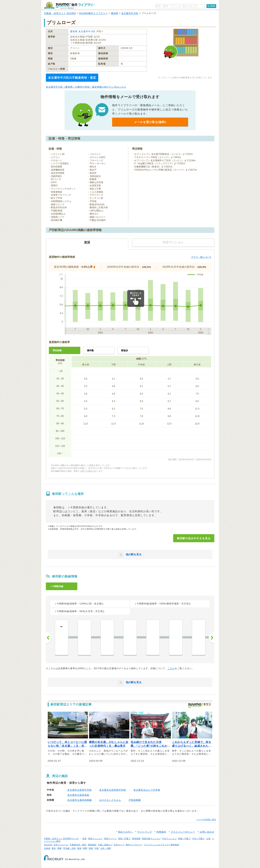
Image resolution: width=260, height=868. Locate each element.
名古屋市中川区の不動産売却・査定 (72, 78)
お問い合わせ (207, 832)
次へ (212, 638)
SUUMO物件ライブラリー (93, 13)
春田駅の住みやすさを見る (194, 538)
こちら (171, 668)
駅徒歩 (125, 350)
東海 (79, 848)
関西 (85, 848)
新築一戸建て (184, 839)
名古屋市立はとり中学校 (147, 790)
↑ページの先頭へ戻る (206, 819)
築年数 (90, 350)
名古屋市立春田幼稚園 (80, 800)
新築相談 (92, 845)
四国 (91, 848)
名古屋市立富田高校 (78, 795)
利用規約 (161, 832)
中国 (97, 848)
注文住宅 (48, 845)
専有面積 (57, 350)
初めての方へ (125, 832)
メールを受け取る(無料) (150, 122)
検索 (213, 6)
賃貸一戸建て (124, 839)
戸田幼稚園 (135, 800)
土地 (208, 839)
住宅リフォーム (61, 845)
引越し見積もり (105, 845)
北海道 (47, 848)
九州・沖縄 (105, 848)
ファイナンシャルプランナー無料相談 (161, 845)
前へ (49, 638)
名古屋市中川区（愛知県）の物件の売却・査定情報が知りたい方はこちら (86, 87)
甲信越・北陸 (69, 848)
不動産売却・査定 (78, 845)
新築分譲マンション (151, 839)
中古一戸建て (198, 839)
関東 (60, 848)
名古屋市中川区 (130, 13)
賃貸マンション (95, 839)
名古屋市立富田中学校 (80, 790)
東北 (54, 848)
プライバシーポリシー (183, 832)
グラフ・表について (201, 257)
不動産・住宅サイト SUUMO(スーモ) (61, 839)
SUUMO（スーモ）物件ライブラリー (69, 5)
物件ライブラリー (134, 845)
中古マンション (169, 839)
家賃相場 (136, 839)
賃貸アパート (110, 839)
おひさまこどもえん (110, 800)
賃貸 (84, 839)
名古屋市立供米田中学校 (113, 790)
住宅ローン (119, 845)
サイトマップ (145, 832)
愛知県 (115, 13)
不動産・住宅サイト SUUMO (60, 13)
